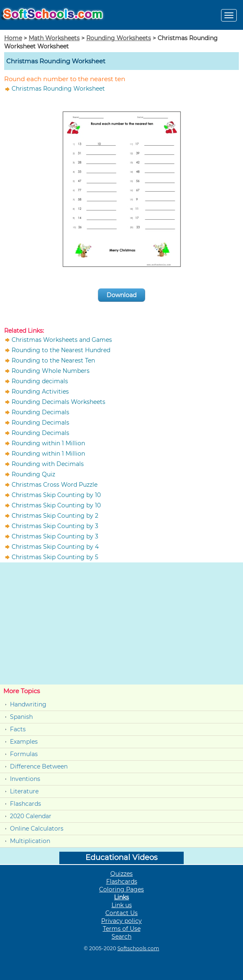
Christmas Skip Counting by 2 (55, 516)
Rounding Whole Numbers (51, 371)
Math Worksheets (54, 38)
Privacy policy (121, 921)
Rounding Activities (40, 392)
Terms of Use (122, 929)
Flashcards (26, 804)
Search (121, 937)
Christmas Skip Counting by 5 (55, 557)
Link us (122, 905)
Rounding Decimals (40, 412)
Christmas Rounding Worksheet (58, 89)
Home (13, 38)
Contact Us (121, 913)
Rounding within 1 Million (48, 443)
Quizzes (121, 874)
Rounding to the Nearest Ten (53, 360)
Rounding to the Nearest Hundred (61, 350)
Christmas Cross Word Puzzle (55, 485)
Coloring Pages (121, 889)
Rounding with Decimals (48, 464)
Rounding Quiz (33, 474)
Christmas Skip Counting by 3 (55, 526)
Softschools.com (138, 948)
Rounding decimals (40, 381)
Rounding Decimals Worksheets (58, 402)
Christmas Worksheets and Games (62, 340)
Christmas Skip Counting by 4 (55, 547)
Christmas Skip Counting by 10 (56, 495)
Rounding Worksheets (119, 38)
